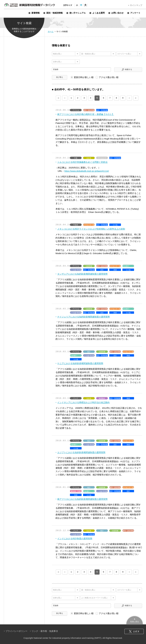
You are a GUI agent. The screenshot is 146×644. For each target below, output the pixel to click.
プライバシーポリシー (16, 631)
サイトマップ (136, 5)
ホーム (51, 32)
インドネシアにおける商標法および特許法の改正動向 (83, 402)
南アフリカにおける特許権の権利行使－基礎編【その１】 (86, 114)
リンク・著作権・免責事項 (45, 631)
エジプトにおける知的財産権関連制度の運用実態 (81, 452)
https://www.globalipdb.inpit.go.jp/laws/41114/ (87, 171)
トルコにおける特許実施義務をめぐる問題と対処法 (82, 162)
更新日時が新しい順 (84, 77)
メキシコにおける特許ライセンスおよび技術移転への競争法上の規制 (91, 229)
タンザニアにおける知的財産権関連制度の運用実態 (82, 274)
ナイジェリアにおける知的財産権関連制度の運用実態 (83, 317)
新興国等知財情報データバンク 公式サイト (29, 5)
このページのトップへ (135, 620)
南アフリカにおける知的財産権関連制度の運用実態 (82, 499)
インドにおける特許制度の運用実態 (75, 539)
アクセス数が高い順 (109, 77)
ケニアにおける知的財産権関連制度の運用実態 (80, 363)
